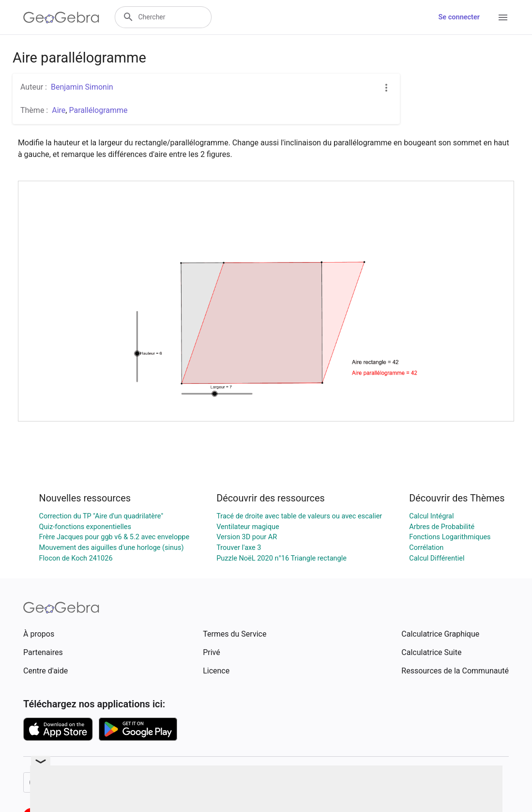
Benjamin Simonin (82, 87)
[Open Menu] (503, 17)
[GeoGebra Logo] (61, 17)
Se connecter (459, 17)
